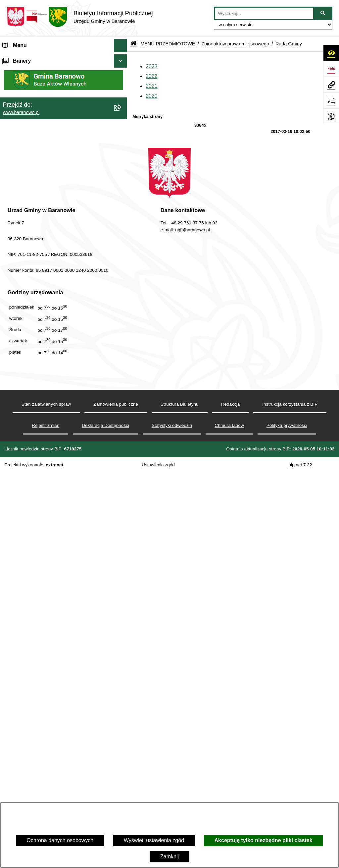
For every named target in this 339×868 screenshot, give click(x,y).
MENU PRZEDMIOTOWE (168, 44)
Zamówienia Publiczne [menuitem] (29, 486)
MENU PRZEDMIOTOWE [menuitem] (33, 224)
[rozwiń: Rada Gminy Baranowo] (122, 259)
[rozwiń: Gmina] (122, 242)
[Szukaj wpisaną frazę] (323, 13)
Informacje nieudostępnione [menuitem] (35, 433)
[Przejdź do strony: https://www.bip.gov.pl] (331, 69)
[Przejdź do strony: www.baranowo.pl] (331, 85)
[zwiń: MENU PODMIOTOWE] (122, 59)
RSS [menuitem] (8, 473)
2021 (152, 86)
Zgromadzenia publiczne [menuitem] (31, 499)
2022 (152, 76)
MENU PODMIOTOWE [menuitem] (30, 58)
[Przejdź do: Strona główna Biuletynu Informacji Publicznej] (134, 44)
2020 (152, 96)
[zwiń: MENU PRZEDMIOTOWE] (122, 225)
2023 (152, 66)
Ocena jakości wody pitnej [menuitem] (33, 460)
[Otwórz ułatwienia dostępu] (331, 53)
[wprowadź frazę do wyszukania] (264, 13)
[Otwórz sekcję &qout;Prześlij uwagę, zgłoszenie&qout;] (331, 100)
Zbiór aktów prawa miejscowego (235, 44)
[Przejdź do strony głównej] (80, 17)
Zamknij (169, 857)
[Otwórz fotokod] (331, 116)
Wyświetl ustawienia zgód (154, 840)
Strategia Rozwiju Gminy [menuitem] (32, 446)
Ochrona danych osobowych (60, 840)
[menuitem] (64, 76)
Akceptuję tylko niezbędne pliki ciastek (264, 840)
